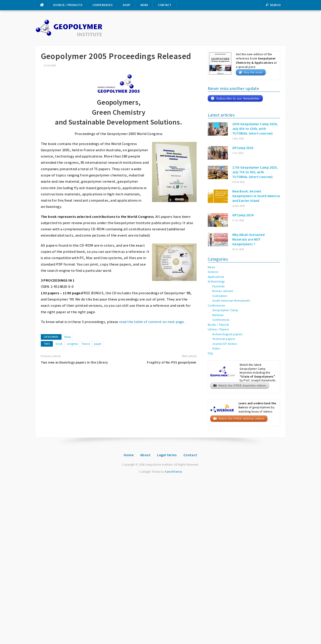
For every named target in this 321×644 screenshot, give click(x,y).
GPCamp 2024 (243, 215)
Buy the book (253, 72)
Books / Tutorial (218, 325)
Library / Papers (218, 329)
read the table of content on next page (152, 322)
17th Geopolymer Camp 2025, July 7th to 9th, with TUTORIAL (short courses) (255, 172)
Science (213, 272)
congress (72, 344)
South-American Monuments (231, 301)
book (59, 344)
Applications (216, 277)
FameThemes (173, 472)
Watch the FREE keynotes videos (242, 385)
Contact (165, 5)
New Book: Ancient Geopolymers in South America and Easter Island (256, 196)
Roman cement (223, 291)
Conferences (103, 5)
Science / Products (68, 5)
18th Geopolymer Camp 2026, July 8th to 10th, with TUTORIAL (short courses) (255, 129)
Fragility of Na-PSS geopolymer (172, 362)
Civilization (220, 296)
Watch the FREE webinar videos (241, 418)
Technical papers (224, 339)
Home (129, 455)
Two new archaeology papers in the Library (74, 362)
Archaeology (216, 281)
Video (216, 349)
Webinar (218, 315)
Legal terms (167, 455)
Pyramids (218, 286)
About (145, 455)
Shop (127, 5)
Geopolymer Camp (225, 310)
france (86, 344)
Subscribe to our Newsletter (238, 98)
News (144, 5)
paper (98, 344)
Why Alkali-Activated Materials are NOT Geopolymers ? (248, 239)
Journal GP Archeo (225, 344)
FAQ (210, 353)
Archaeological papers (227, 334)
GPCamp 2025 (243, 148)
